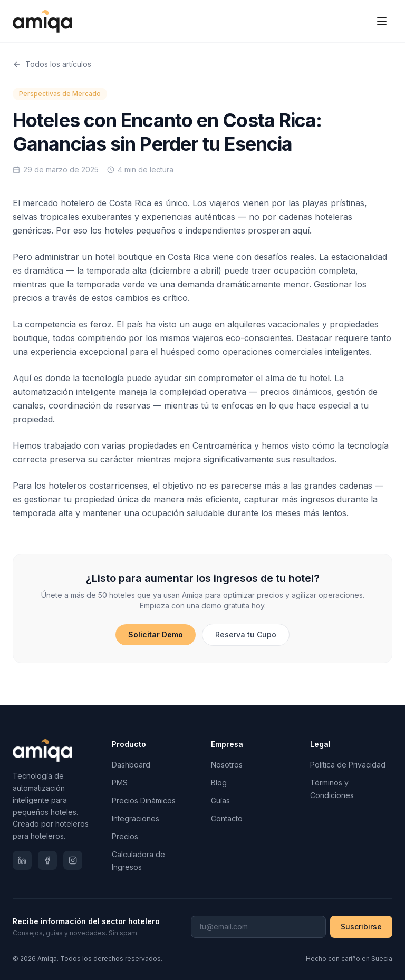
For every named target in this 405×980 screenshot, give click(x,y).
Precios (125, 836)
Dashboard (131, 765)
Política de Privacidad (348, 765)
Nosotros (227, 765)
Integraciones (136, 818)
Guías (220, 801)
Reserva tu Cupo (246, 634)
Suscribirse (361, 926)
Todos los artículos (52, 64)
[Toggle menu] (382, 21)
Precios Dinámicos (144, 801)
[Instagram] (73, 860)
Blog (219, 783)
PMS (120, 783)
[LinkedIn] (22, 860)
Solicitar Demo (156, 634)
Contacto (227, 818)
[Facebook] (47, 860)
